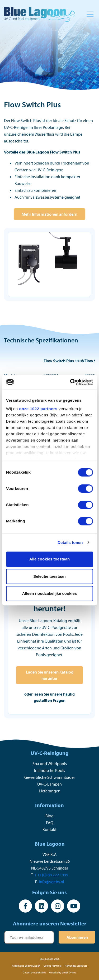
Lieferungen (50, 791)
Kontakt (49, 829)
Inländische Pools (49, 770)
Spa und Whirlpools (50, 764)
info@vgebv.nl (51, 882)
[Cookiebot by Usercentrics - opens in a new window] (70, 382)
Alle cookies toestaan (49, 559)
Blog (49, 816)
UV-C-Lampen (49, 784)
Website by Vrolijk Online (63, 973)
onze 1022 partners (38, 409)
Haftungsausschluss (76, 966)
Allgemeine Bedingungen (26, 966)
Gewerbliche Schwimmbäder (50, 777)
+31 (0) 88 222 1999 (51, 875)
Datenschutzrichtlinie (34, 973)
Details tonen (70, 542)
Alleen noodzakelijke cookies (50, 593)
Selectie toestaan (49, 576)
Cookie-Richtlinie (53, 966)
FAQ (50, 823)
